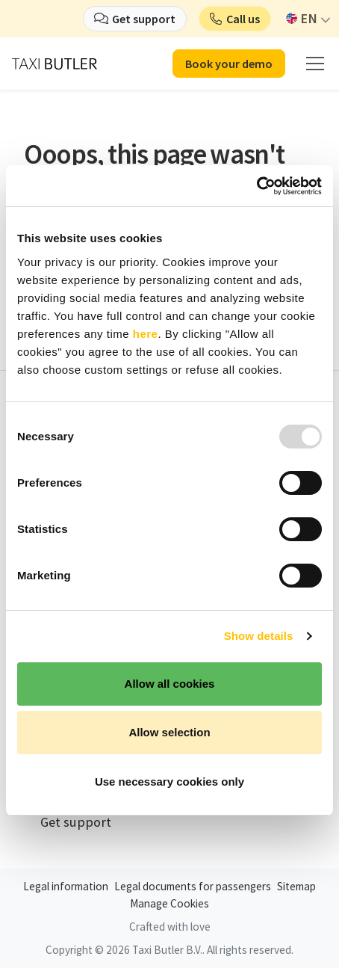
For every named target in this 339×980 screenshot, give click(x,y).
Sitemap (296, 886)
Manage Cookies (169, 903)
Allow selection (169, 732)
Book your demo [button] (229, 64)
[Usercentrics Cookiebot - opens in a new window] (256, 186)
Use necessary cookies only (169, 782)
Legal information (66, 886)
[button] (235, 19)
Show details (259, 636)
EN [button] (302, 18)
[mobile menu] (315, 64)
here (146, 334)
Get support (76, 822)
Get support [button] (144, 19)
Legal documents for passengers (193, 886)
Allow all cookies (170, 684)
